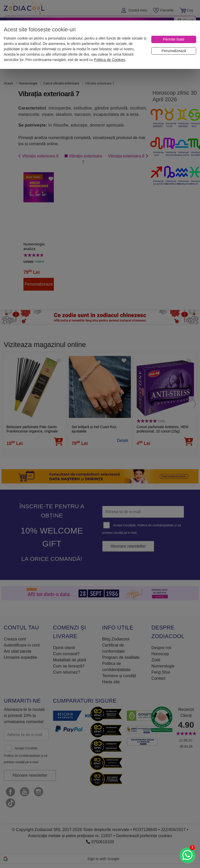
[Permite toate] (174, 39)
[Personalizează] (174, 51)
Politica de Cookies (109, 60)
